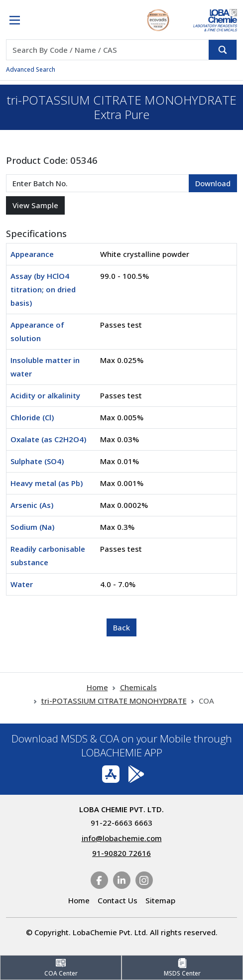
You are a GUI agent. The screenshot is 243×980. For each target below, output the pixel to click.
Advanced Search (31, 69)
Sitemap (160, 900)
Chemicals (138, 687)
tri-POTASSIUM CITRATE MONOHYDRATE (114, 701)
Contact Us (118, 900)
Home (97, 687)
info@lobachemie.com (122, 838)
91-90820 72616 (121, 853)
